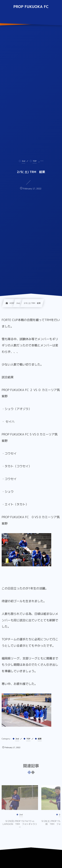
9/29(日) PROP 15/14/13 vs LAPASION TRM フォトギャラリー (20, 825)
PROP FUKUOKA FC (31, 7)
